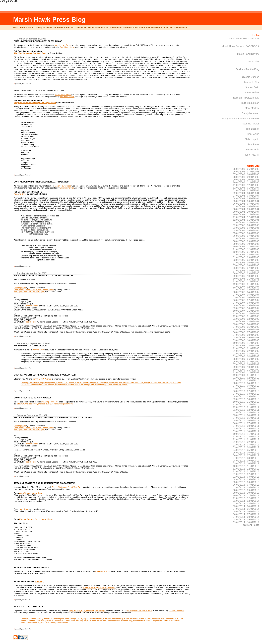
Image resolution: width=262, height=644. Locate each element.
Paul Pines (253, 144)
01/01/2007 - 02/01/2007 (246, 287)
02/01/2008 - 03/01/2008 (246, 321)
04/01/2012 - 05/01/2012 (246, 450)
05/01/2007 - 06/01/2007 (246, 297)
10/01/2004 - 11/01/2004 (246, 214)
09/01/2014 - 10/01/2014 (246, 522)
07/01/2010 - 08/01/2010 (246, 394)
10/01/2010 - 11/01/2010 (246, 402)
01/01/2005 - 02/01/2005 (246, 222)
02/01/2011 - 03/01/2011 (246, 412)
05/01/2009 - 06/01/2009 (246, 359)
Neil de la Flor (252, 82)
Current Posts (251, 525)
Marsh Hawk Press (63, 45)
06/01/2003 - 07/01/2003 (246, 172)
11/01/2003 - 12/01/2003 (246, 185)
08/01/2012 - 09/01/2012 (246, 461)
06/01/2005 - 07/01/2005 (246, 236)
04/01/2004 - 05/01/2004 (246, 198)
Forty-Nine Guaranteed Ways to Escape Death (34, 290)
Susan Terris (252, 150)
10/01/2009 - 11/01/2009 (246, 370)
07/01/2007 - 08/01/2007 (246, 303)
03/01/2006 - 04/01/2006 (246, 260)
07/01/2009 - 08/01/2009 (246, 364)
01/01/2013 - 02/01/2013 (246, 474)
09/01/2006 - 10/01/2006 (246, 276)
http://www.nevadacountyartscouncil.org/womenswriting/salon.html (45, 404)
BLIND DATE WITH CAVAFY (139, 611)
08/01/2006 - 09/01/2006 (246, 273)
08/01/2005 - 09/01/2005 (246, 241)
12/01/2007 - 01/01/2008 (246, 316)
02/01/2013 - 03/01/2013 (246, 477)
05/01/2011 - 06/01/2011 (246, 421)
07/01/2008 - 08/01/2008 (246, 335)
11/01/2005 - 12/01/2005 (246, 249)
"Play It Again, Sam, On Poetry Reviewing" (87, 611)
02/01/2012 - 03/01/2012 (246, 445)
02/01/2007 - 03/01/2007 (246, 289)
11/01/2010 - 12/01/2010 (246, 404)
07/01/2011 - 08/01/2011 (246, 426)
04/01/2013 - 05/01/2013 (246, 479)
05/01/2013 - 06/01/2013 (246, 482)
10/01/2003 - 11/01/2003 (246, 182)
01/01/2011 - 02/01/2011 (246, 410)
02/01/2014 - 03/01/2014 (246, 503)
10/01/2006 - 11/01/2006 (246, 279)
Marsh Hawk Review (248, 54)
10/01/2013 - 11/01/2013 (246, 495)
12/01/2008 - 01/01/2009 (246, 348)
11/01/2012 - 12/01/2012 (246, 469)
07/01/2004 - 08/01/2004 (246, 206)
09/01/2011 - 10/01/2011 (246, 431)
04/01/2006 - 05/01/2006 (246, 263)
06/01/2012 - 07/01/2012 (246, 455)
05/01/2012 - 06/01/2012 (246, 453)
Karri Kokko (24, 509)
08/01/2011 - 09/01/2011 (246, 429)
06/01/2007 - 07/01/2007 (246, 300)
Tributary (39, 581)
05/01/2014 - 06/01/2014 (246, 512)
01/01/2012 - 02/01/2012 (246, 442)
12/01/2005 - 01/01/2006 (246, 252)
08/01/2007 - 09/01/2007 (246, 305)
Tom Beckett (253, 129)
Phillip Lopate (252, 139)
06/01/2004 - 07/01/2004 (246, 204)
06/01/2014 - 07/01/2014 (246, 514)
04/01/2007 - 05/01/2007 (246, 295)
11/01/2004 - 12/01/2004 (246, 217)
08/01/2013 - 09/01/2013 (246, 490)
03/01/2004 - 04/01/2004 (246, 196)
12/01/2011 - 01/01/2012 (246, 439)
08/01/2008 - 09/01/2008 (246, 338)
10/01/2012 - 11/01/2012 (246, 466)
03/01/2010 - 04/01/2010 (246, 383)
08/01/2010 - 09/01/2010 (246, 396)
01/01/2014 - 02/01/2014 (246, 501)
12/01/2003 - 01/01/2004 (246, 188)
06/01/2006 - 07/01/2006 (246, 268)
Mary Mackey (252, 108)
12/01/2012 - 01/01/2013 (246, 471)
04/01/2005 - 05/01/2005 (246, 231)
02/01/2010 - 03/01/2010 (246, 380)
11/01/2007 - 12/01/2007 (246, 313)
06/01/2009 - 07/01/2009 (246, 362)
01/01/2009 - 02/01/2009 (246, 351)
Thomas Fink (252, 62)
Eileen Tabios (252, 134)
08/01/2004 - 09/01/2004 (246, 209)
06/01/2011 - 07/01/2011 (246, 423)
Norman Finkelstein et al (246, 98)
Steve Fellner (252, 93)
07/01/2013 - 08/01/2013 (246, 487)
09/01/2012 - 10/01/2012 (246, 463)
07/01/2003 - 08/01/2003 (246, 174)
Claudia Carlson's (103, 571)
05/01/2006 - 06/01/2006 (246, 265)
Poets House (30, 322)
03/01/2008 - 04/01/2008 (246, 324)
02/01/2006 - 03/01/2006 (246, 257)
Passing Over (20, 194)
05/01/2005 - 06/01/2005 (246, 233)
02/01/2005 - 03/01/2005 (246, 225)
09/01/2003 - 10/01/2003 (246, 180)
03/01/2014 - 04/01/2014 (246, 506)
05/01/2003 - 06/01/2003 (246, 169)
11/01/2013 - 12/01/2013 (246, 498)
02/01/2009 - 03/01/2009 (246, 354)
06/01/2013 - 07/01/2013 (246, 485)
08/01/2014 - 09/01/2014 (246, 520)
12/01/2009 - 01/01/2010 (246, 375)
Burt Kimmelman (67, 47)
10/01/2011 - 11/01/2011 (246, 434)
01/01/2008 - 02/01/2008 (246, 319)
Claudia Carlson (250, 77)
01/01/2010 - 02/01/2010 (246, 378)
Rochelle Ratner (251, 124)
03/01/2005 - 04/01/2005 (246, 228)
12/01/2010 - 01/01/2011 (246, 407)
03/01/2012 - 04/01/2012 (246, 447)
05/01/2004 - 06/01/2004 (246, 201)
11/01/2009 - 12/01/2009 (246, 372)
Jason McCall (252, 155)
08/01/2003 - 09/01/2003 (246, 177)
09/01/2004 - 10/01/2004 (246, 212)
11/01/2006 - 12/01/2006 (246, 281)
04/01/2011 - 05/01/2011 (246, 418)
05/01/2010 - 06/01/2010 (246, 388)
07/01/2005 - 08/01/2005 (246, 239)
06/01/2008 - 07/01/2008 (246, 332)
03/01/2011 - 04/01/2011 (246, 415)
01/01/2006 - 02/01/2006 (246, 255)
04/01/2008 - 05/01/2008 (246, 327)
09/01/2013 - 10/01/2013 (246, 493)
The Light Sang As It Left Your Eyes (29, 292)
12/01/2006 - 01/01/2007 (246, 284)
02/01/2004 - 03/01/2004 (246, 193)
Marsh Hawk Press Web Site (244, 38)
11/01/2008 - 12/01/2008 (246, 346)
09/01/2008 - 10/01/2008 (246, 340)
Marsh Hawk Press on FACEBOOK (240, 46)
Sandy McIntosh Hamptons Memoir (240, 118)
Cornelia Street (31, 306)
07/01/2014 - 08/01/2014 (246, 517)
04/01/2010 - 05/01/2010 (246, 386)
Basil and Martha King (247, 69)
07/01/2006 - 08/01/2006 (246, 271)
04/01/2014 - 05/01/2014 (246, 509)
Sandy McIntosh (251, 113)
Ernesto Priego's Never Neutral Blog (36, 519)
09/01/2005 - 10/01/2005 (246, 244)
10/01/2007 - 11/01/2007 (246, 311)
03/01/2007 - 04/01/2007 (246, 292)
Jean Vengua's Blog (30, 493)
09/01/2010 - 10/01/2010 (246, 399)
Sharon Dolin (252, 87)
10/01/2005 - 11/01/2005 (246, 247)
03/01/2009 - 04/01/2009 (246, 356)
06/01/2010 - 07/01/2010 (246, 391)
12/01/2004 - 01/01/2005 (246, 220)
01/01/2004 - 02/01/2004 (246, 190)
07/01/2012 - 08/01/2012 (246, 458)
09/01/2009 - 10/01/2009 (246, 367)
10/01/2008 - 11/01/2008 (246, 343)
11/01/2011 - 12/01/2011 (246, 437)
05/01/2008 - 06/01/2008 (246, 330)
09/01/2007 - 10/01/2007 (246, 308)
